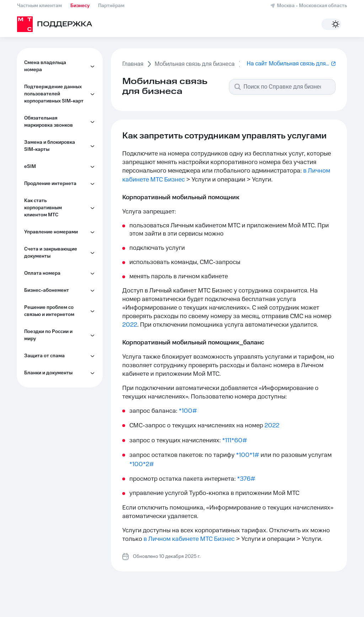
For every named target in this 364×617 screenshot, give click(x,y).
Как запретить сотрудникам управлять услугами (63, 287)
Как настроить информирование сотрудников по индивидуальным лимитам (61, 337)
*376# (246, 479)
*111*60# (235, 441)
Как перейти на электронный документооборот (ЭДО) (59, 369)
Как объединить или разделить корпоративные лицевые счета (61, 398)
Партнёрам (111, 6)
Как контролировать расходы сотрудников (56, 308)
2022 (130, 325)
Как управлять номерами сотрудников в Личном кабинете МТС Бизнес (59, 234)
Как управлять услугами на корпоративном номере (61, 451)
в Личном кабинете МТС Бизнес (189, 539)
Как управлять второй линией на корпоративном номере (61, 426)
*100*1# (248, 455)
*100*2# (142, 464)
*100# (188, 411)
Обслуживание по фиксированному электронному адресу (56, 262)
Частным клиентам (39, 6)
